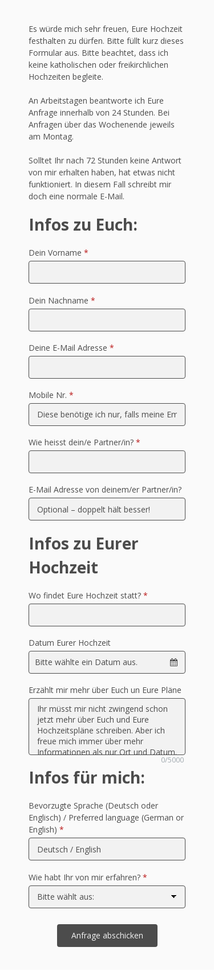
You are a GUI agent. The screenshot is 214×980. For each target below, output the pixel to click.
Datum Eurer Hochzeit (70, 643)
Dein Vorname (58, 253)
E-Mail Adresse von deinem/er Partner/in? (105, 489)
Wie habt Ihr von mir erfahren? (88, 877)
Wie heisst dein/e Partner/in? (84, 442)
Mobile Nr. (51, 395)
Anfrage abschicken (107, 935)
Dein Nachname (62, 300)
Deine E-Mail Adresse (71, 348)
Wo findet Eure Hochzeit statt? (88, 595)
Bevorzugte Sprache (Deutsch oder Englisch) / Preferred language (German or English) (106, 817)
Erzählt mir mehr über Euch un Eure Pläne (105, 690)
